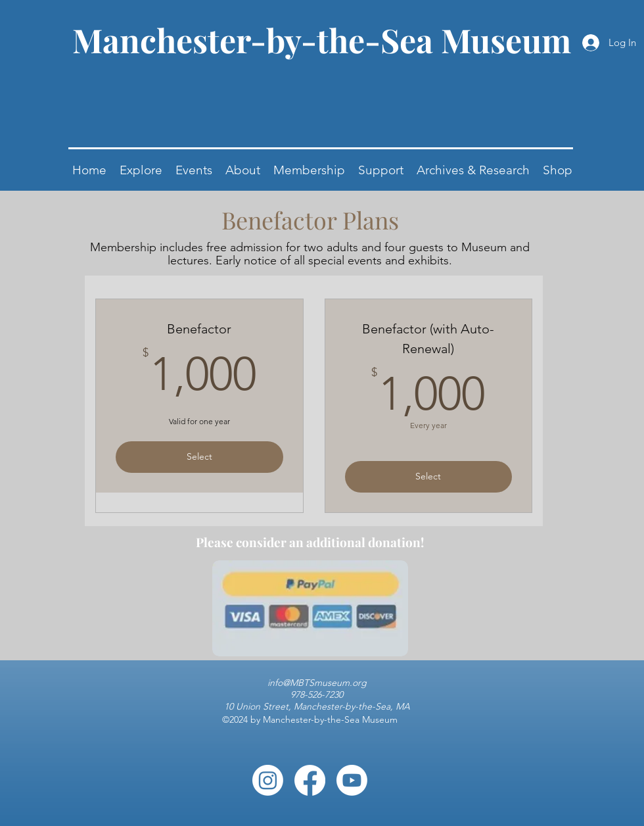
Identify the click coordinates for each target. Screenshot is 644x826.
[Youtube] (352, 780)
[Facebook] (310, 780)
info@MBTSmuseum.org (317, 683)
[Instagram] (268, 780)
